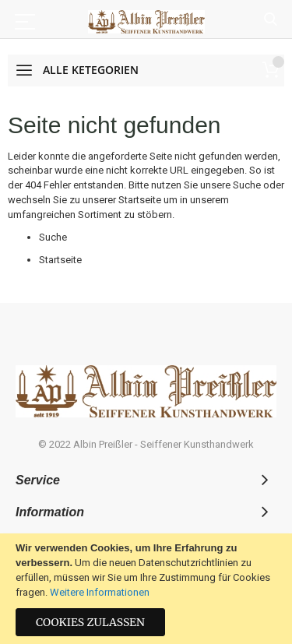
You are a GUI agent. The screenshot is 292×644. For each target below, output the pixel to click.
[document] (146, 589)
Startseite (140, 200)
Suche (271, 20)
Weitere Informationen (100, 592)
